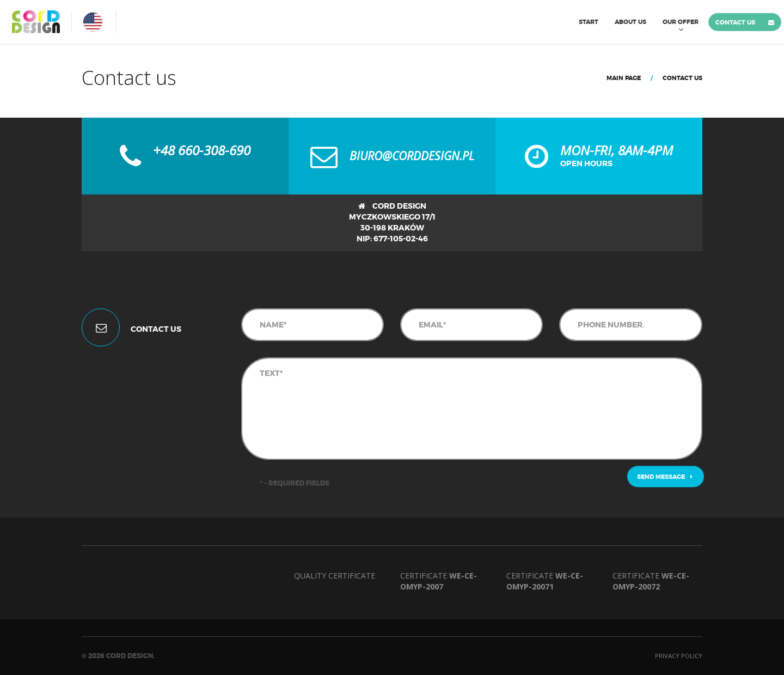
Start (589, 22)
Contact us (735, 22)
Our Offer (681, 22)
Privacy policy (679, 656)
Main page (624, 78)
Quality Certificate (335, 576)
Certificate (439, 581)
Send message (665, 477)
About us (630, 22)
